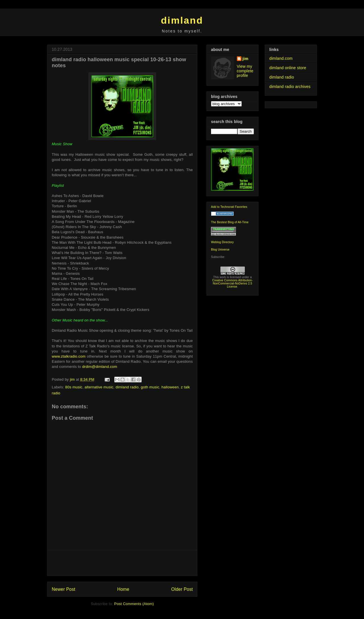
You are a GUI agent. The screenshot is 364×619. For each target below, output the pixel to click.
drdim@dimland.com (100, 367)
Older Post (182, 589)
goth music (150, 387)
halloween (170, 387)
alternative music (99, 387)
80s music (74, 387)
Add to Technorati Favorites (229, 207)
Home (123, 589)
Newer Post (64, 589)
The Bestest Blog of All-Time (230, 222)
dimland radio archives (290, 87)
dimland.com (281, 58)
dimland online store (288, 68)
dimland (182, 20)
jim (246, 59)
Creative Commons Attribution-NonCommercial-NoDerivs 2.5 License (232, 283)
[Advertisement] (122, 563)
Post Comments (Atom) (134, 604)
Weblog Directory (222, 242)
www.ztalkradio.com (69, 356)
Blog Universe (220, 250)
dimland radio (127, 387)
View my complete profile (245, 71)
